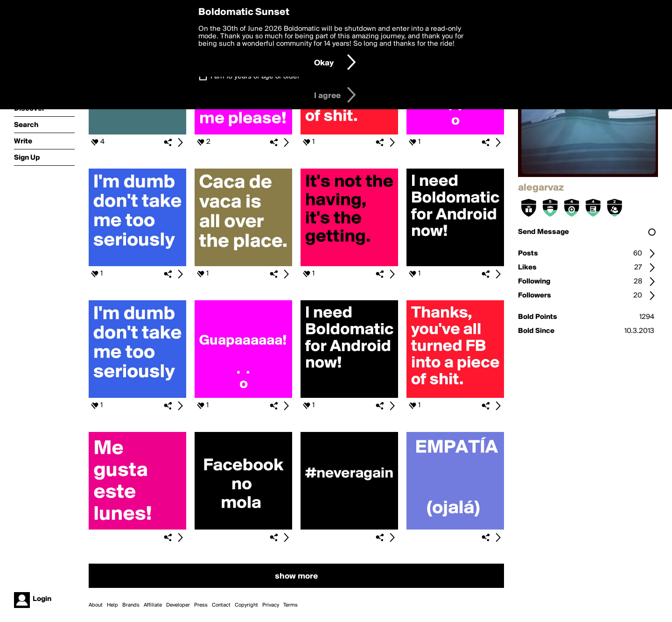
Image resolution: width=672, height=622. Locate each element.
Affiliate (153, 605)
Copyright (246, 605)
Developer (178, 605)
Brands (131, 605)
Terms (290, 605)
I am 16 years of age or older (255, 77)
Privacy (271, 605)
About (96, 605)
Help (112, 605)
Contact (221, 605)
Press (201, 605)
